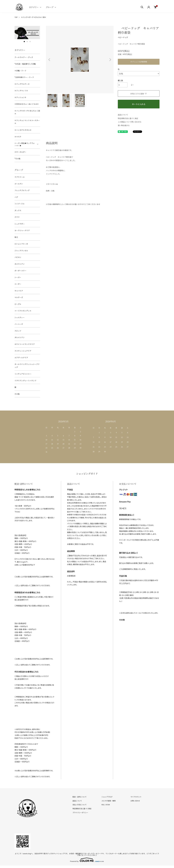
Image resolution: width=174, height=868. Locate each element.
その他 (17, 394)
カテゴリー (34, 7)
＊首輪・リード (20, 71)
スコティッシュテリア (23, 351)
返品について (123, 115)
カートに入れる (139, 104)
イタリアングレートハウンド (25, 381)
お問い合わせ (135, 801)
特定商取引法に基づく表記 (128, 118)
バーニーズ (19, 324)
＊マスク (18, 137)
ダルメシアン (20, 337)
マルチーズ (19, 297)
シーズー (18, 277)
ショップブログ (107, 797)
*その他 (17, 159)
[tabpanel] (27, 33)
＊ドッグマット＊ (21, 91)
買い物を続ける (124, 125)
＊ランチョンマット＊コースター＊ (27, 122)
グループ (50, 7)
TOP (16, 17)
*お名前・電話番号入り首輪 (25, 64)
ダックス (18, 210)
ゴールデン (19, 184)
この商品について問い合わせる (130, 122)
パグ (16, 197)
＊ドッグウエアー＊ (22, 84)
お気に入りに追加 (139, 94)
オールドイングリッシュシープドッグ (27, 366)
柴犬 (16, 237)
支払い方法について (80, 805)
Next (110, 60)
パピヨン (18, 257)
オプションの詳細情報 (139, 62)
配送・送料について (80, 797)
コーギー (18, 284)
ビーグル (18, 304)
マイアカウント (136, 797)
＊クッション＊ (20, 97)
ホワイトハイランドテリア (25, 344)
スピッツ (18, 331)
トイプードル (19, 204)
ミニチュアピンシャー (23, 374)
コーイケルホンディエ (23, 311)
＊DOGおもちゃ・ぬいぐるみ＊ (27, 104)
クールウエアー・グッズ (24, 57)
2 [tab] (27, 42)
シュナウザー (20, 224)
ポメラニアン (20, 264)
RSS (103, 805)
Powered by (87, 860)
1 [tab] (24, 42)
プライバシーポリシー (80, 813)
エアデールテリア (21, 358)
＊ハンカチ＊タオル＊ (23, 130)
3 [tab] (30, 42)
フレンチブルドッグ (22, 190)
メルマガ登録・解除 (109, 801)
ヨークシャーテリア (22, 230)
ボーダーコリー (20, 271)
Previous (50, 60)
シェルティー (20, 317)
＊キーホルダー (20, 152)
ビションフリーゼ (21, 244)
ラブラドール (20, 177)
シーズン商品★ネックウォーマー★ (25, 144)
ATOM (108, 805)
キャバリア (19, 291)
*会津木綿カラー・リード (24, 77)
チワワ (17, 217)
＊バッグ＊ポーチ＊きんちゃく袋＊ (34, 17)
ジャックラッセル (21, 251)
